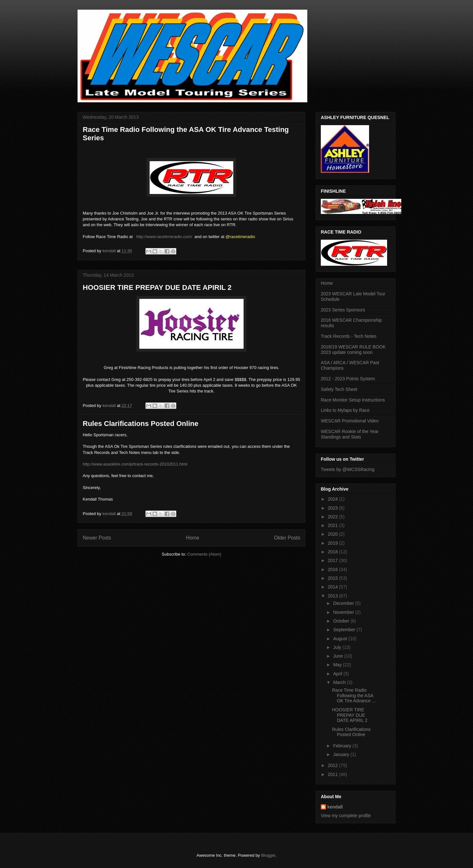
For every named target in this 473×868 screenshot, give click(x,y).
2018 (334, 552)
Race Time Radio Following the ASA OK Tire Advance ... (354, 696)
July (338, 647)
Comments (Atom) (204, 554)
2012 (334, 765)
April (338, 674)
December (344, 603)
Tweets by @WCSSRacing (348, 469)
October (342, 621)
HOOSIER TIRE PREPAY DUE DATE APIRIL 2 (157, 287)
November (344, 612)
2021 (334, 525)
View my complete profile (346, 816)
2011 (334, 774)
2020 (334, 534)
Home (193, 538)
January (342, 754)
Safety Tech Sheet (339, 389)
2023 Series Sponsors (343, 310)
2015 (334, 578)
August (341, 639)
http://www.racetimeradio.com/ (164, 237)
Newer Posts (97, 538)
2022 (334, 517)
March (340, 682)
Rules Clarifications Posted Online (140, 424)
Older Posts (287, 538)
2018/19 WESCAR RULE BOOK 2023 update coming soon (353, 350)
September (345, 630)
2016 (334, 569)
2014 (334, 587)
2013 (334, 596)
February (343, 746)
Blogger (268, 855)
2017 (334, 560)
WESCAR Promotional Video (350, 421)
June (339, 656)
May (338, 665)
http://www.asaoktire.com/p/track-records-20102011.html (135, 464)
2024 (334, 499)
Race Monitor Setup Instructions (353, 400)
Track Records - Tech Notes (349, 336)
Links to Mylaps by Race (345, 410)
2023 (334, 508)
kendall (335, 807)
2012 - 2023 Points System (348, 379)
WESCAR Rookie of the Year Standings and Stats (350, 434)
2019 (334, 543)
